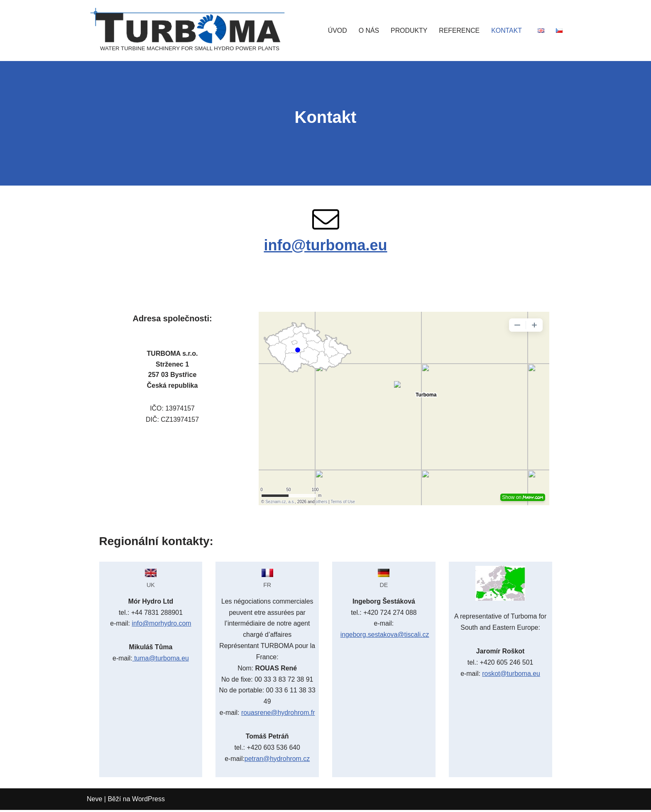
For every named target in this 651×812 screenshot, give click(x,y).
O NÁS (368, 31)
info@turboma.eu (325, 246)
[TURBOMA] (190, 31)
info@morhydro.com (162, 625)
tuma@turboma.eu (160, 659)
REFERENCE (459, 31)
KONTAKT (507, 31)
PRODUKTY (408, 31)
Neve (94, 801)
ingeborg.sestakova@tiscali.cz (385, 636)
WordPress (148, 801)
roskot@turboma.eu (511, 674)
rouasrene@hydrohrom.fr (278, 715)
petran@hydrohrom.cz (277, 761)
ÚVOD (336, 31)
